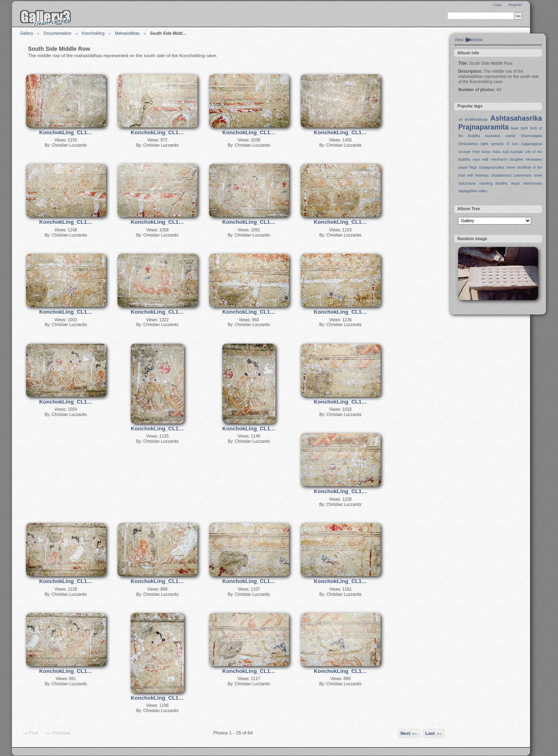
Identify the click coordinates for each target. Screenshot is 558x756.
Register (515, 5)
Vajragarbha (467, 191)
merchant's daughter (507, 159)
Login (497, 5)
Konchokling (93, 33)
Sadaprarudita (491, 167)
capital (511, 136)
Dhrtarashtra (468, 144)
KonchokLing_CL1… (66, 132)
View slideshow (469, 40)
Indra (496, 152)
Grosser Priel (469, 152)
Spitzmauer (467, 183)
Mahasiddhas (127, 33)
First (30, 733)
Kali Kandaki (513, 152)
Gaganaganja (532, 144)
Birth (524, 128)
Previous (58, 733)
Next (409, 734)
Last (434, 734)
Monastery (534, 159)
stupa (515, 183)
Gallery (27, 33)
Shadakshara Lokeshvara (511, 175)
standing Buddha (493, 183)
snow (538, 175)
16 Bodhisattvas (473, 119)
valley (483, 191)
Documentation (58, 33)
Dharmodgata (531, 136)
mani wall (481, 159)
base (515, 128)
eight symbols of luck (499, 144)
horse (486, 152)
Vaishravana (532, 183)
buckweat (493, 136)
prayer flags (467, 167)
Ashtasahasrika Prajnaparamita (500, 123)
